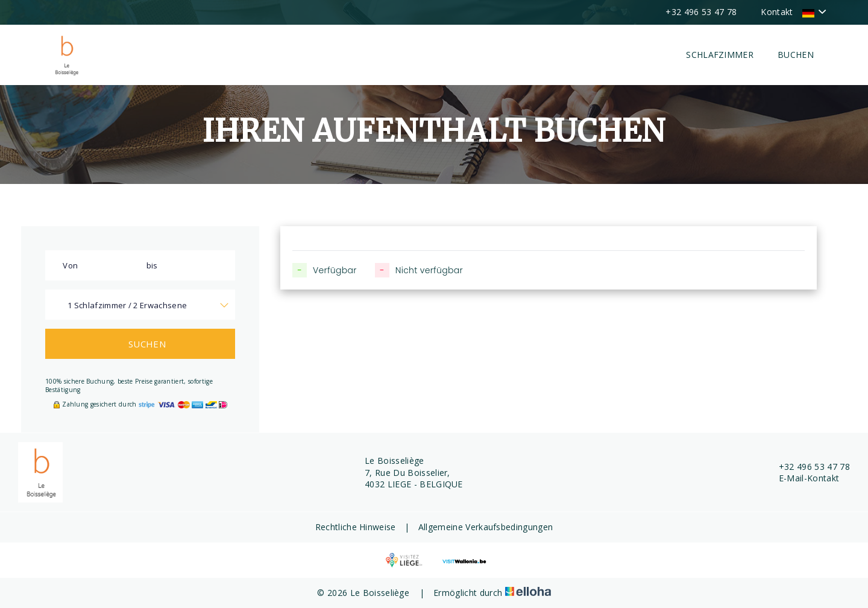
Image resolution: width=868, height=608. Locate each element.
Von (70, 265)
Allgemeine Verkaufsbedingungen (486, 527)
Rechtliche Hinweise (356, 527)
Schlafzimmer (720, 55)
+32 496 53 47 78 (807, 467)
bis (152, 265)
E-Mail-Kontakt (802, 478)
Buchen (796, 55)
